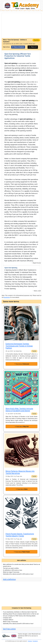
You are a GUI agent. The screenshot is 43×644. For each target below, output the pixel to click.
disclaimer (7, 297)
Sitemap (30, 641)
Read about (21, 364)
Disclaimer (35, 641)
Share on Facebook (18, 47)
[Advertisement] (21, 25)
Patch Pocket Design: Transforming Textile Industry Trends (20, 535)
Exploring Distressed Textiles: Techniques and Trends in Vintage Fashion (19, 346)
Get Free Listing (9, 629)
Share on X (33, 47)
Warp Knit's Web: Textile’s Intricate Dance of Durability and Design (19, 410)
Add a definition (9, 579)
